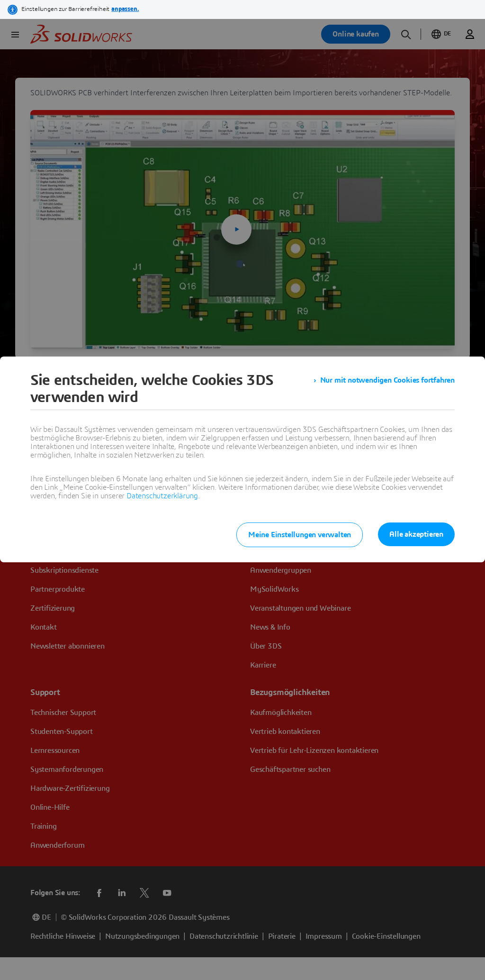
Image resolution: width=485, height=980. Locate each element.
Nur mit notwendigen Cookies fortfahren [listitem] (387, 380)
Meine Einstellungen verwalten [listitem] (300, 535)
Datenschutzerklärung (162, 496)
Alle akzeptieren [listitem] (416, 534)
